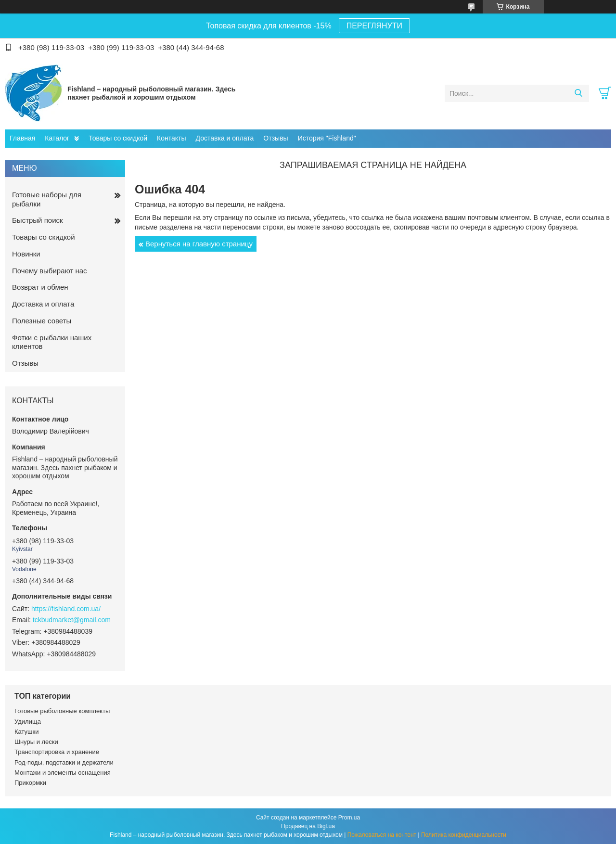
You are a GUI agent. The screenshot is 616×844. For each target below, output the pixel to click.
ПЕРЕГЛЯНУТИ (374, 26)
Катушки (27, 732)
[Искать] (578, 93)
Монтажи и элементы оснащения (63, 773)
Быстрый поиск (38, 220)
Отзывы (276, 138)
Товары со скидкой (118, 138)
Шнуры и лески (36, 742)
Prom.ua (349, 818)
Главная (22, 138)
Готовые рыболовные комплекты (62, 711)
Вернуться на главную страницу (199, 244)
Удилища (28, 722)
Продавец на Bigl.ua (308, 826)
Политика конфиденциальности (464, 835)
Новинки (26, 254)
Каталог (57, 138)
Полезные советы (42, 321)
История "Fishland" (327, 138)
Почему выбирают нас (50, 271)
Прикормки (30, 783)
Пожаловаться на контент (382, 835)
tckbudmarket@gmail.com (72, 620)
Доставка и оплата (225, 138)
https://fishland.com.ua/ (66, 609)
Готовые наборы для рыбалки (47, 199)
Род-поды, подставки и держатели (64, 762)
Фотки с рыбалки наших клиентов (52, 342)
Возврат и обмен (40, 287)
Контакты (171, 138)
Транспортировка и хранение (57, 752)
